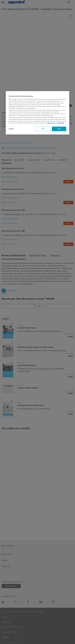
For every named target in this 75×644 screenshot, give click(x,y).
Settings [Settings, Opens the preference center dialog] (11, 129)
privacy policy (51, 123)
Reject (43, 129)
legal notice (61, 123)
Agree (59, 129)
